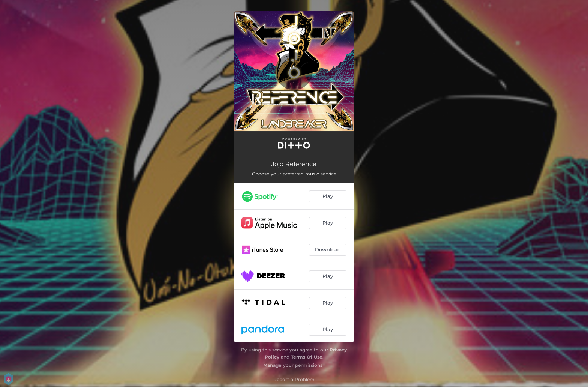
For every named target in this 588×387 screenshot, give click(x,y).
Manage (272, 365)
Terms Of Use (307, 357)
